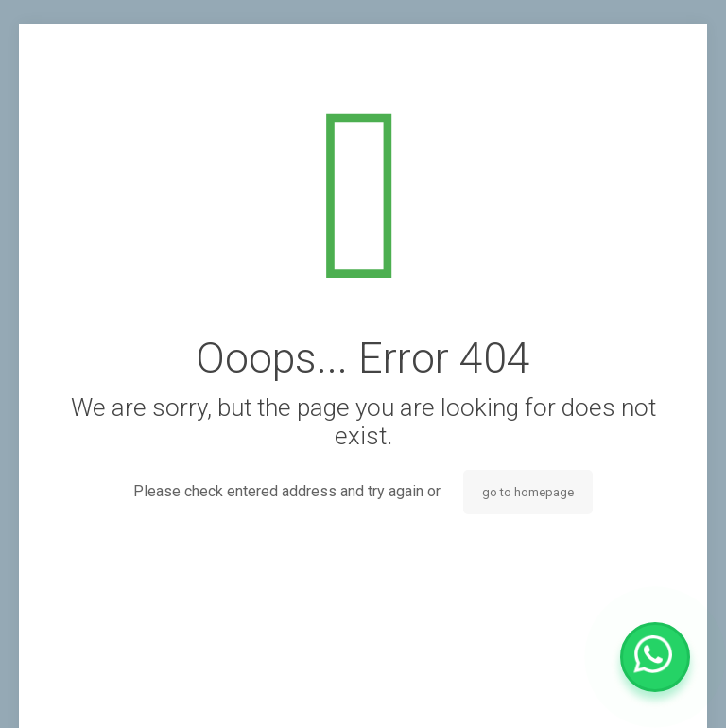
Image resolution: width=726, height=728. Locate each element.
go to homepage (528, 492)
